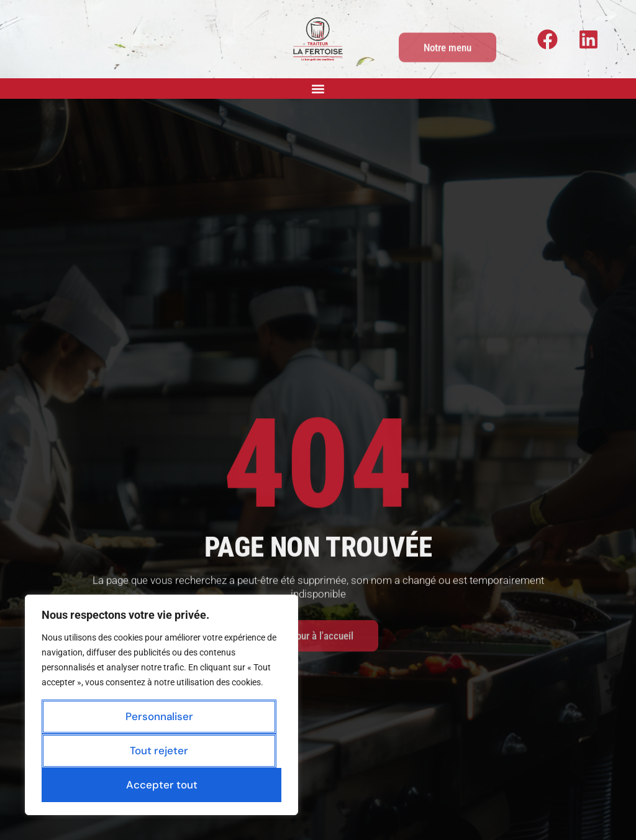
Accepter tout (162, 785)
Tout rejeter (159, 751)
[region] (161, 705)
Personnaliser (159, 716)
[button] (318, 89)
